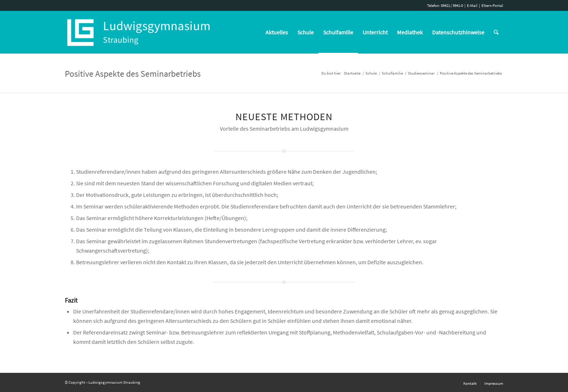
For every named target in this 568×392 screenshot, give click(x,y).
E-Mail (472, 5)
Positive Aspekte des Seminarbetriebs (133, 74)
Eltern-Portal (492, 5)
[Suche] (496, 32)
